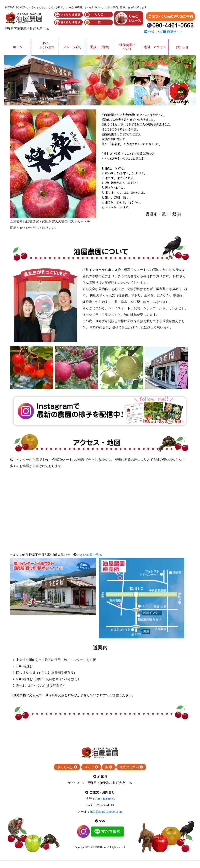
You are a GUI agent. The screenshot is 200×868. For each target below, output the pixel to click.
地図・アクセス (155, 47)
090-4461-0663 (105, 799)
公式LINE (153, 32)
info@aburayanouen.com (106, 812)
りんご (91, 767)
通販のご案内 (131, 767)
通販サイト (173, 32)
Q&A (46, 47)
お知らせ (182, 47)
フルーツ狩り (72, 47)
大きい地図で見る (89, 555)
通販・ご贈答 (100, 47)
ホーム (18, 47)
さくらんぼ (67, 767)
